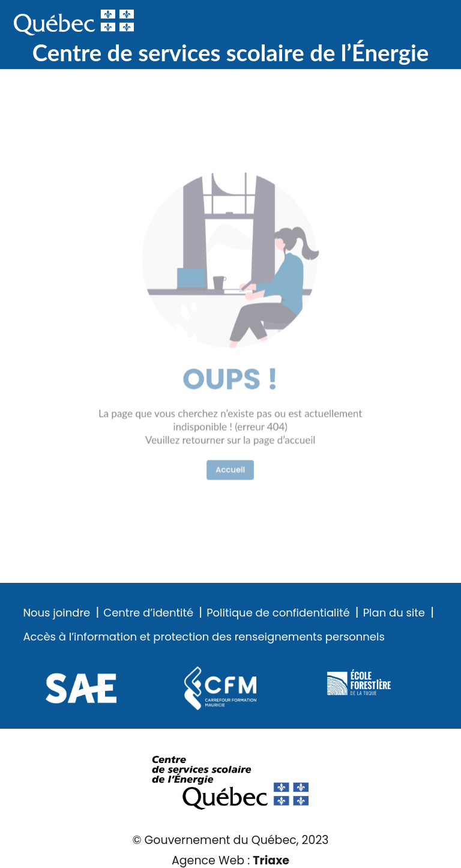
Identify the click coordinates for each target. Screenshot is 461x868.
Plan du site (394, 613)
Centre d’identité (148, 613)
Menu (428, 23)
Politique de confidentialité (278, 613)
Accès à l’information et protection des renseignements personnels (203, 637)
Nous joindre (56, 613)
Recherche (390, 23)
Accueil (230, 442)
